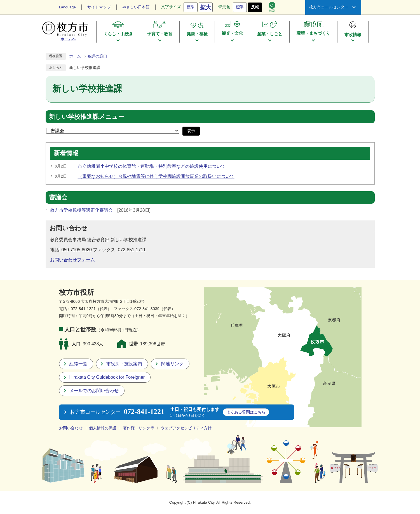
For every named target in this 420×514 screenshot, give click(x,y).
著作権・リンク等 (139, 428)
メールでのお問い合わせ (94, 391)
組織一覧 (78, 364)
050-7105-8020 (77, 250)
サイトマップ (99, 7)
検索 (272, 7)
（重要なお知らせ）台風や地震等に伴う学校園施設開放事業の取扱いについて (156, 176)
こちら (246, 412)
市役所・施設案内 (124, 364)
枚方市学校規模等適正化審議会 (81, 210)
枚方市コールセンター (329, 7)
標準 (191, 7)
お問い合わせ (71, 428)
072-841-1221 (83, 309)
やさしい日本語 (136, 7)
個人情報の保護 (103, 428)
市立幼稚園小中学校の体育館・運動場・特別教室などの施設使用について (152, 166)
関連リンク (172, 364)
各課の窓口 (97, 56)
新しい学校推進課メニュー (87, 117)
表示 (191, 131)
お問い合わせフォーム (72, 260)
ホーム (75, 56)
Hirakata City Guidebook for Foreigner (107, 377)
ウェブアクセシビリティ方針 (186, 428)
